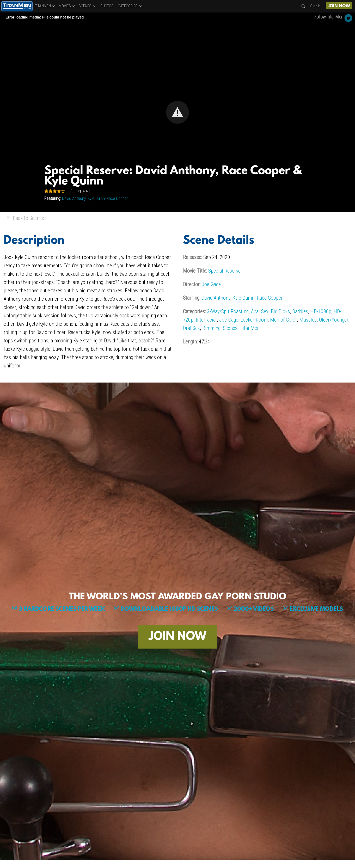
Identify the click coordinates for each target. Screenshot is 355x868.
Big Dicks (280, 311)
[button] (178, 112)
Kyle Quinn (96, 198)
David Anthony (74, 198)
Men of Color (283, 320)
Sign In (315, 6)
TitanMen (250, 328)
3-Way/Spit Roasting (228, 311)
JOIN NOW (339, 6)
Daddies (300, 311)
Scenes (230, 328)
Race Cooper (117, 198)
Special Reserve (224, 271)
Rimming (211, 328)
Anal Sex (260, 311)
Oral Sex (191, 328)
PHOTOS (107, 6)
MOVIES (67, 6)
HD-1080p (321, 311)
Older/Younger (334, 320)
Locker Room (254, 320)
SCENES (87, 6)
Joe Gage (211, 284)
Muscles (308, 320)
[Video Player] (178, 112)
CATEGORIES (130, 6)
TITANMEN (45, 6)
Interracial (206, 320)
